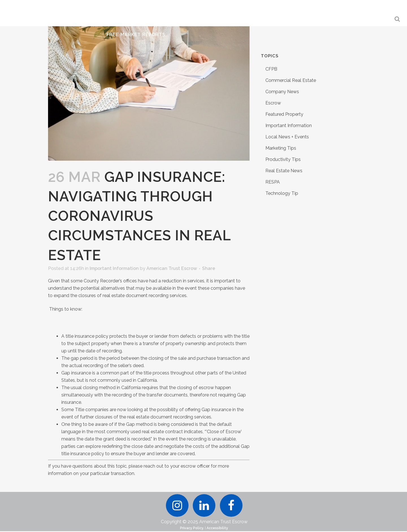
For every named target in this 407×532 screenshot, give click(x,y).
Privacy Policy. (192, 529)
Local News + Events (287, 137)
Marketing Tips (281, 148)
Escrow (273, 103)
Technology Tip (282, 193)
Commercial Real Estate (291, 80)
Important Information (114, 268)
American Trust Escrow (172, 268)
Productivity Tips (283, 159)
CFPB (271, 69)
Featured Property (284, 114)
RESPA (273, 182)
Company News (282, 92)
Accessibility (217, 529)
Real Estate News (284, 171)
